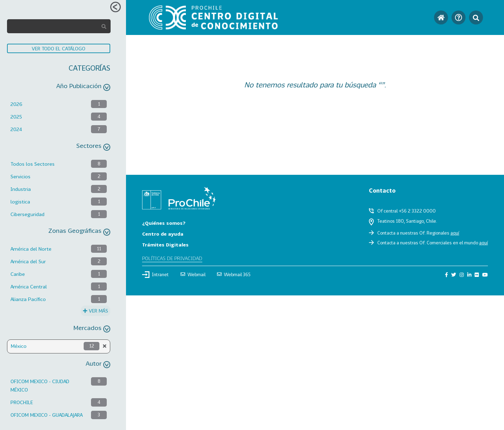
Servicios (20, 176)
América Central (29, 286)
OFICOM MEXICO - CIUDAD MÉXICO (40, 385)
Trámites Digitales (165, 245)
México (19, 346)
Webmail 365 (234, 274)
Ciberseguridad (27, 214)
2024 (16, 129)
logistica (20, 202)
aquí (455, 233)
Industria (21, 189)
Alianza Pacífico (28, 299)
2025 (16, 117)
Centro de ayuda (163, 234)
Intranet (155, 274)
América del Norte (31, 249)
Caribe (18, 274)
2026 (16, 104)
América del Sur (28, 261)
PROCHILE (22, 402)
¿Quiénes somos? (164, 223)
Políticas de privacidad (172, 258)
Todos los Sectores (33, 164)
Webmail (193, 274)
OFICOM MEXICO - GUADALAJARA (47, 415)
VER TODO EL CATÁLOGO (59, 48)
